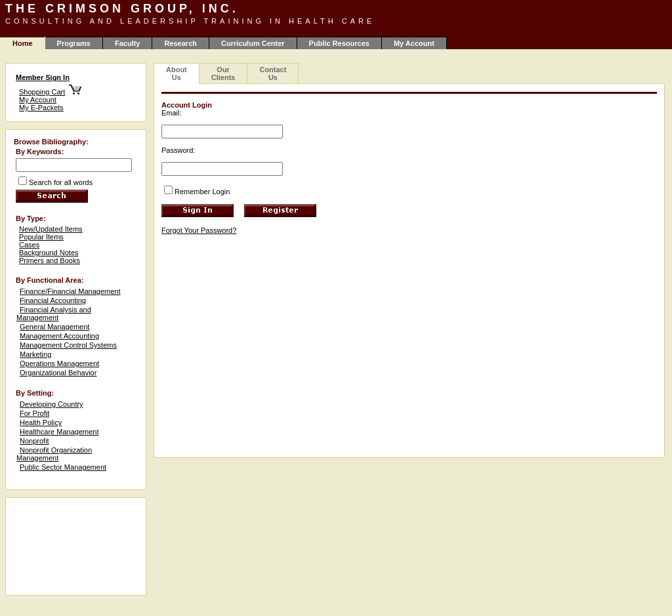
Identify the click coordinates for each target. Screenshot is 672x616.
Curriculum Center (253, 43)
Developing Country (52, 404)
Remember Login (202, 192)
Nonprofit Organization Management (54, 454)
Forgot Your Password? (199, 230)
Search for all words (61, 182)
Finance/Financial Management (70, 291)
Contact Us (273, 73)
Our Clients (223, 73)
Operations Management (59, 363)
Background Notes (49, 253)
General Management (54, 327)
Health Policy (41, 422)
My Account (414, 43)
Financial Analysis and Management (54, 314)
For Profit (34, 413)
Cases (29, 245)
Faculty (128, 43)
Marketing (35, 354)
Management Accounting (59, 336)
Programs (74, 43)
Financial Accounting (53, 300)
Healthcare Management (59, 432)
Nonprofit (34, 441)
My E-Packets (41, 108)
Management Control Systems (68, 345)
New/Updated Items (51, 229)
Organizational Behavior (58, 373)
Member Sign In (43, 77)
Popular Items (41, 237)
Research (180, 43)
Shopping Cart (42, 92)
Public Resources (339, 43)
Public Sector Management (63, 467)
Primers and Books (50, 260)
